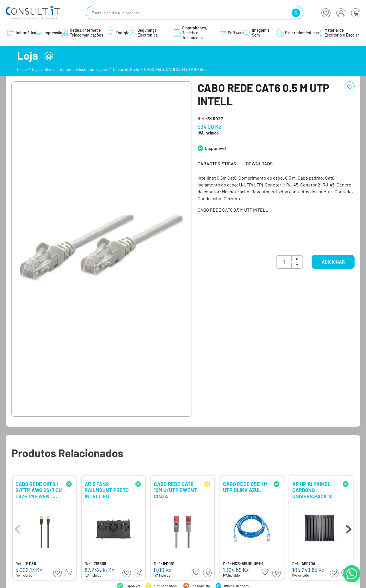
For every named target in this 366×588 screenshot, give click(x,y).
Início (22, 69)
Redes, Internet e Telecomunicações (76, 69)
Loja (36, 69)
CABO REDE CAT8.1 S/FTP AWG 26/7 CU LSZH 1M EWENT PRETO (39, 490)
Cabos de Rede (126, 69)
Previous (17, 528)
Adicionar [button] (333, 262)
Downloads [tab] (259, 163)
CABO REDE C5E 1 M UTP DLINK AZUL (245, 487)
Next (349, 528)
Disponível (215, 148)
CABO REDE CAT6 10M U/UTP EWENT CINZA (175, 490)
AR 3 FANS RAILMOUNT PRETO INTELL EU (107, 490)
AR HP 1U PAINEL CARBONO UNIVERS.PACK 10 (312, 490)
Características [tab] (217, 163)
